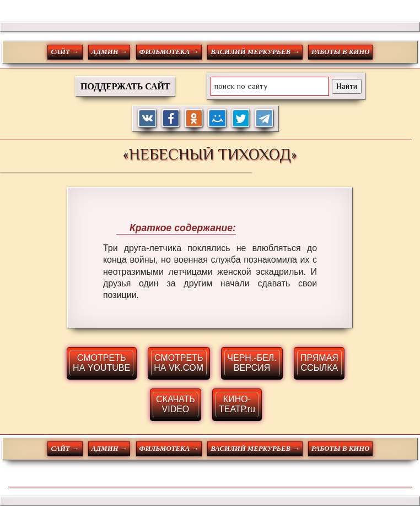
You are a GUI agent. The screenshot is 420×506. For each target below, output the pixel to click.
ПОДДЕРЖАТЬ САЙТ (125, 86)
